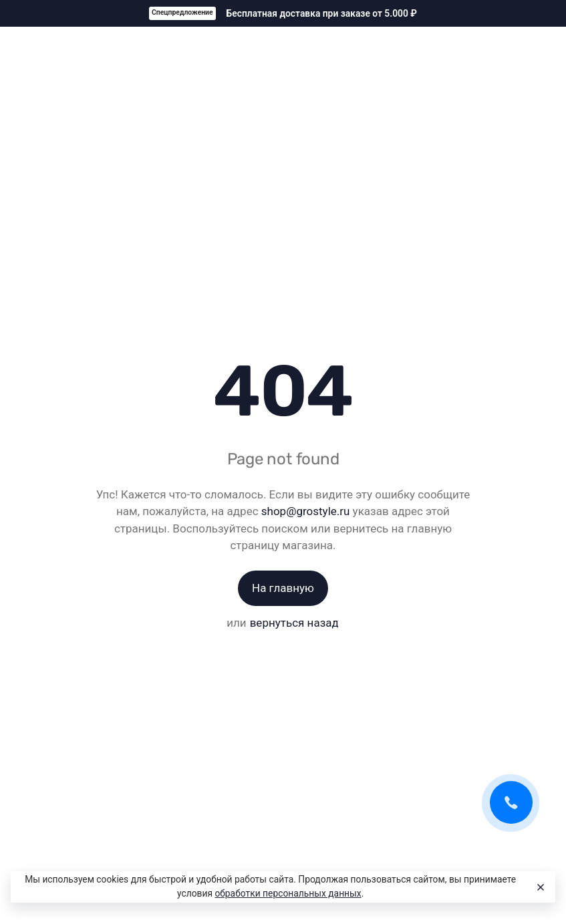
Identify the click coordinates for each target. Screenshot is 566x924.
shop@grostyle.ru (306, 511)
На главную (283, 588)
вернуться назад (294, 623)
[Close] (539, 887)
